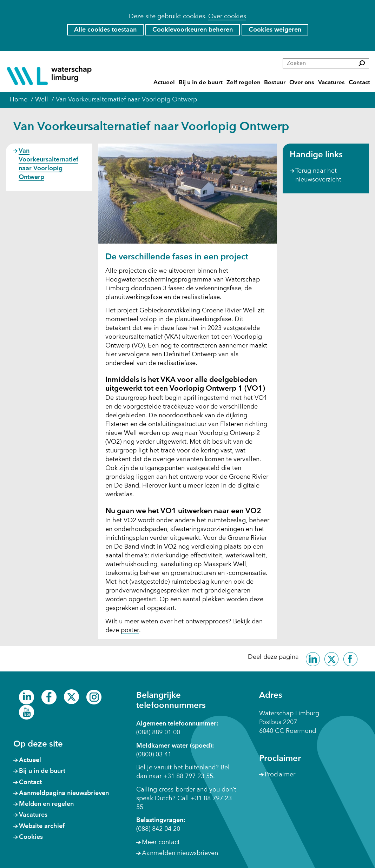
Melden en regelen (46, 804)
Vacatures (331, 83)
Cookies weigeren (275, 30)
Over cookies (227, 16)
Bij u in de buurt (201, 83)
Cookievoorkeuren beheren (193, 30)
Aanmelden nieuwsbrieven (180, 853)
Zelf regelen (244, 83)
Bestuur (275, 83)
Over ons (302, 83)
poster (130, 631)
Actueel (164, 83)
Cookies (31, 837)
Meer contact (161, 842)
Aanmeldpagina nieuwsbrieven (64, 793)
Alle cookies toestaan (105, 30)
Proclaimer (280, 775)
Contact (359, 83)
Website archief (42, 826)
